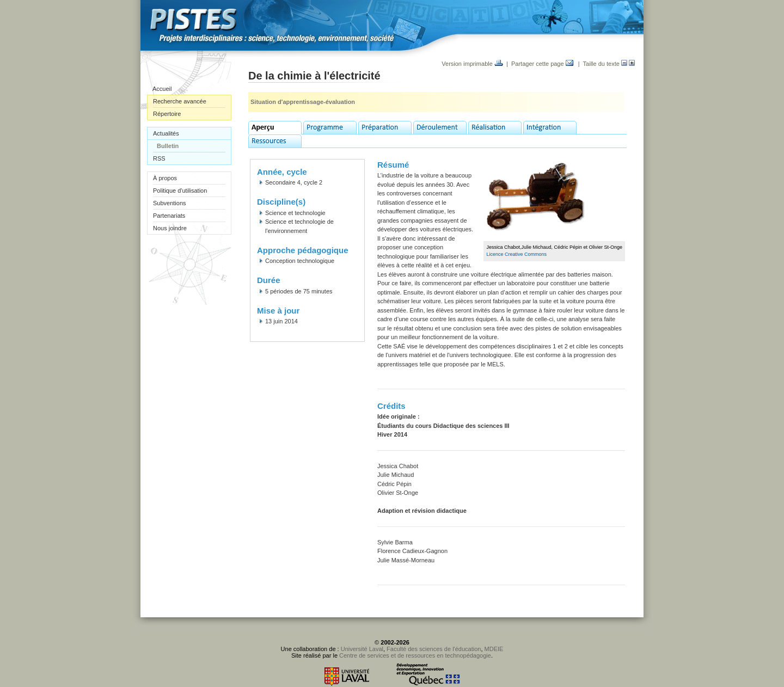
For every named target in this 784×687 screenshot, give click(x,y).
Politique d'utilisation (180, 191)
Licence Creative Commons (516, 254)
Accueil (162, 89)
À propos (165, 178)
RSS (159, 158)
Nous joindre (170, 228)
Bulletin (168, 146)
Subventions (170, 203)
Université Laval (362, 649)
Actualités (166, 133)
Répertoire (167, 114)
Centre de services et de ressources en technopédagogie (415, 655)
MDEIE (494, 649)
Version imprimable (472, 64)
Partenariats (169, 216)
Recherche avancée (180, 101)
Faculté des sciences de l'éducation (434, 649)
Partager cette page (542, 64)
